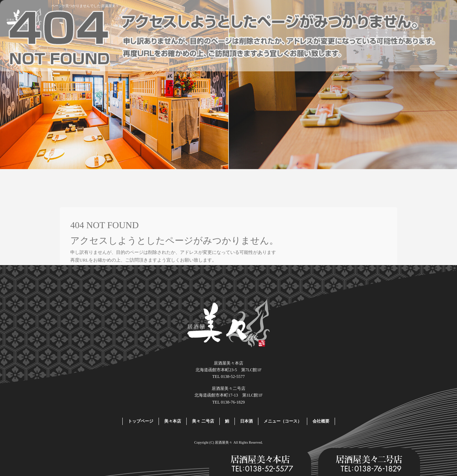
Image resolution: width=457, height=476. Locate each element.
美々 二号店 (386, 43)
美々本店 (377, 43)
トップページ (368, 43)
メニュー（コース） (414, 43)
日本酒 (405, 43)
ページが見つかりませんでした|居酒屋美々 (85, 6)
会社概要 (423, 43)
